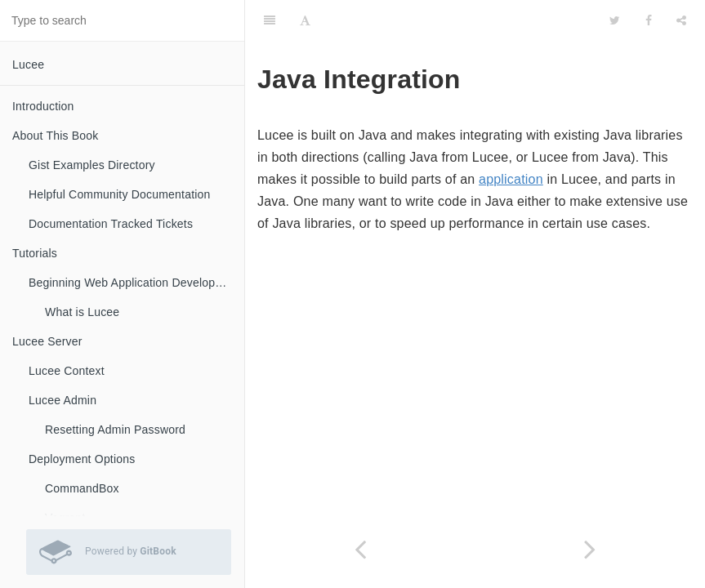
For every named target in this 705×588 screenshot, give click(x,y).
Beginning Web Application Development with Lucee (136, 283)
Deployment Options (82, 459)
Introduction (43, 106)
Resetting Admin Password (115, 430)
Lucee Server (47, 341)
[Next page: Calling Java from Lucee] (591, 549)
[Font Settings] (305, 20)
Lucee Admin (62, 400)
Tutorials (35, 253)
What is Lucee (82, 312)
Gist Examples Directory (92, 165)
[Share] (681, 20)
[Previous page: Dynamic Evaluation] (360, 549)
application (511, 179)
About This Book (55, 136)
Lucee (28, 65)
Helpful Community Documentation (120, 194)
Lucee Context (67, 371)
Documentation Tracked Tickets (111, 224)
